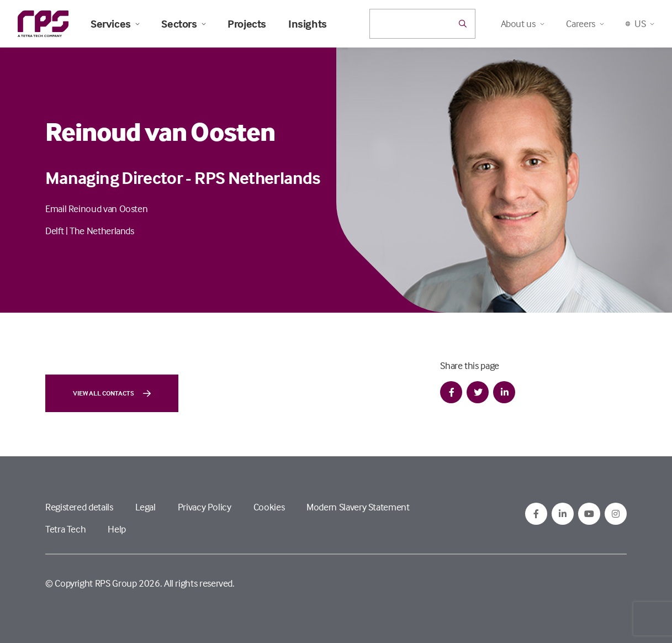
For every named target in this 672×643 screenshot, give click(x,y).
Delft (54, 231)
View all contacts (112, 393)
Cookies (269, 507)
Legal (145, 507)
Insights (308, 24)
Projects (247, 24)
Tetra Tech (65, 529)
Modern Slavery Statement (358, 507)
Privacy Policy (205, 507)
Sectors (183, 24)
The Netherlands (102, 231)
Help (117, 529)
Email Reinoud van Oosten (96, 209)
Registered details (79, 507)
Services (115, 24)
